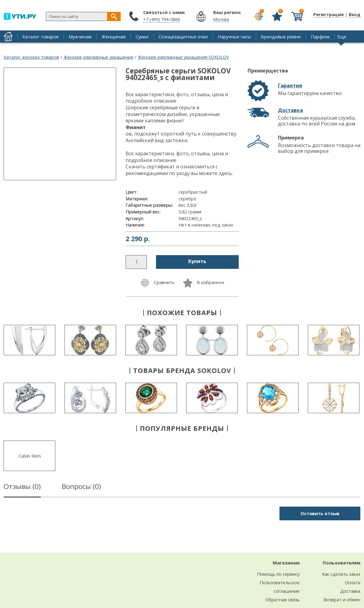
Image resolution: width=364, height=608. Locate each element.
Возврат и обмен (342, 599)
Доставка (290, 110)
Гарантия (290, 86)
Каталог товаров (41, 37)
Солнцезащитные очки (183, 37)
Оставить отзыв (320, 513)
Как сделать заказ (341, 574)
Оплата (353, 582)
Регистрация (328, 14)
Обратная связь (283, 599)
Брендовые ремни (281, 37)
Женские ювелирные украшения (98, 57)
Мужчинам (80, 37)
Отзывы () (22, 487)
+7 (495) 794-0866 (162, 19)
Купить (197, 261)
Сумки (142, 37)
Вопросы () (81, 487)
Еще (342, 37)
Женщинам (114, 37)
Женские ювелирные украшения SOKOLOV (183, 57)
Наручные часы (234, 37)
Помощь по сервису (278, 574)
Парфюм (320, 37)
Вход (355, 14)
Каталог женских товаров (31, 57)
